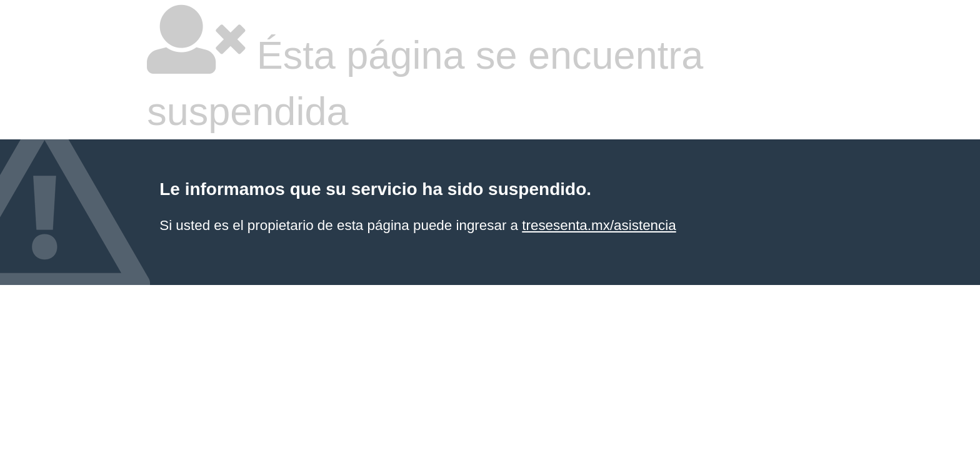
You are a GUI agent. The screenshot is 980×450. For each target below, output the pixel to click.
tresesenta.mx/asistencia (599, 225)
